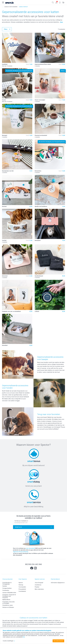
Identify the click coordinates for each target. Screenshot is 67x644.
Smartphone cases (8, 605)
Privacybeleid (22, 589)
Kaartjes (5, 586)
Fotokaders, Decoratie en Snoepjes (9, 603)
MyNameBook (6, 600)
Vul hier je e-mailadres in (21, 521)
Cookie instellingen (9, 641)
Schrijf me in (18, 527)
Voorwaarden (22, 587)
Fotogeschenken (7, 588)
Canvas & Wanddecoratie (9, 593)
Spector (21, 583)
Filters (6, 29)
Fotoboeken (6, 590)
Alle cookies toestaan (58, 641)
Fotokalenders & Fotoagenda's (7, 583)
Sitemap (21, 585)
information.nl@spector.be (58, 583)
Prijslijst (37, 587)
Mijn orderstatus (39, 589)
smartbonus (38, 585)
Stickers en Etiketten (8, 607)
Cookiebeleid (22, 591)
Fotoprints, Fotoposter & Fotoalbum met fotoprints (9, 596)
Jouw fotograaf (39, 583)
